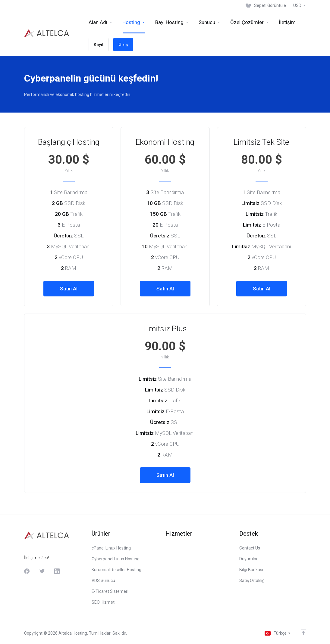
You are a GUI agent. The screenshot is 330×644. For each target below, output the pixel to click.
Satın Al (69, 289)
